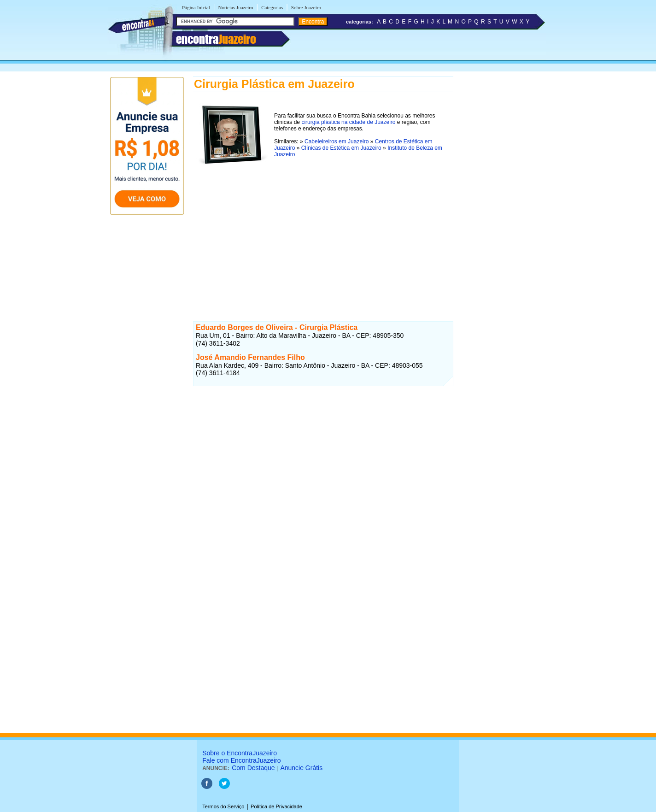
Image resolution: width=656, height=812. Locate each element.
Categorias (272, 7)
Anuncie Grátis (301, 768)
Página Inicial (196, 7)
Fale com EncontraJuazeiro (241, 760)
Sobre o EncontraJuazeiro (240, 753)
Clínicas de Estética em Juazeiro (341, 148)
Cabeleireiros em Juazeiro (337, 141)
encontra (216, 39)
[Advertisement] (323, 235)
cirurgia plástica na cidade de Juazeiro (348, 122)
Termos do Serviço (223, 806)
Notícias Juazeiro (235, 7)
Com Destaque (253, 768)
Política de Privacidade (276, 806)
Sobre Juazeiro (306, 7)
